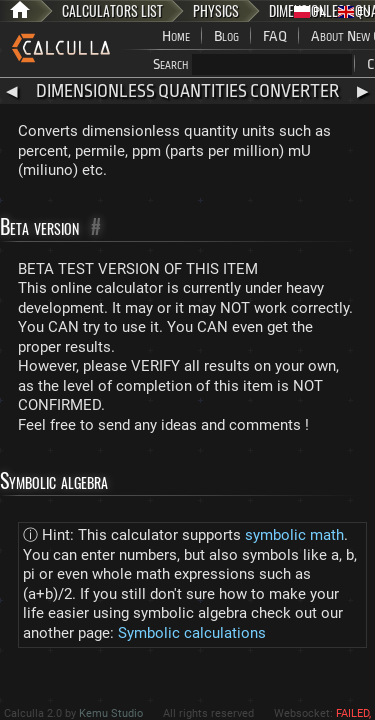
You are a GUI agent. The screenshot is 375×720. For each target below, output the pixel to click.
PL (310, 11)
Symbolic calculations (192, 633)
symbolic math (294, 535)
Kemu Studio (111, 713)
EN (354, 11)
